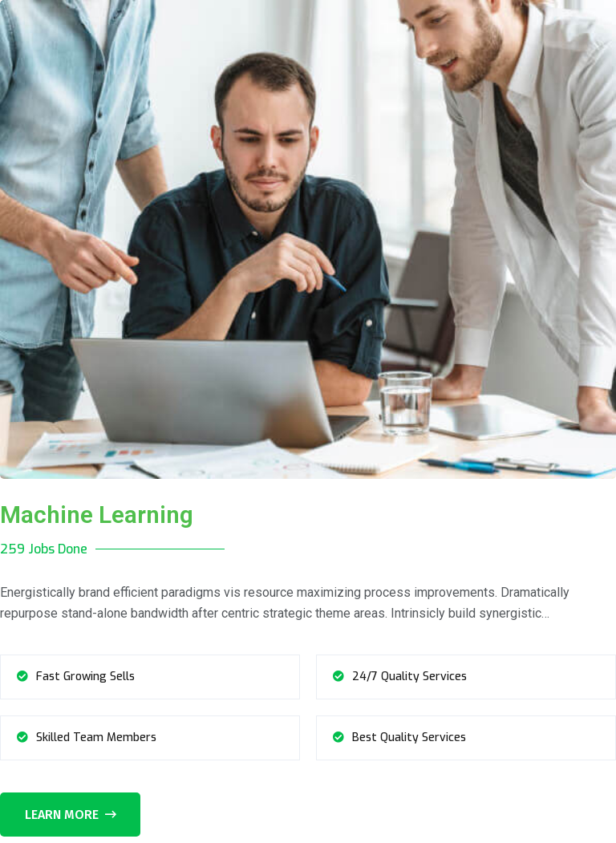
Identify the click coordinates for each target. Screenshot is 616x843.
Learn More (71, 815)
